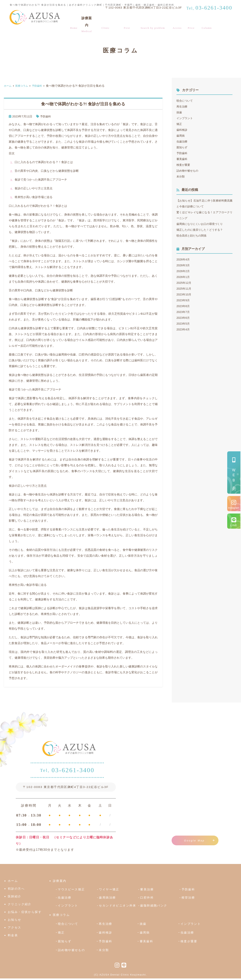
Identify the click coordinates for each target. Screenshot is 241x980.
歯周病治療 (107, 899)
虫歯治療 (182, 141)
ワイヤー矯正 (109, 891)
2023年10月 (184, 294)
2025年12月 (184, 283)
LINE (234, 525)
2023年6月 (183, 318)
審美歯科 (182, 159)
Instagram (234, 508)
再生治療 (182, 106)
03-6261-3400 (67, 771)
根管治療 (188, 899)
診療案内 (86, 22)
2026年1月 (183, 277)
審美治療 (147, 891)
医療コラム (207, 22)
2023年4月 (183, 329)
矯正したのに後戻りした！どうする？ (201, 230)
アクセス (180, 22)
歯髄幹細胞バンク (154, 907)
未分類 (181, 176)
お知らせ (15, 921)
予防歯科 (46, 116)
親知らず (182, 147)
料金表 (192, 22)
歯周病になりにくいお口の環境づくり (201, 224)
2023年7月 (183, 312)
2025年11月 (184, 289)
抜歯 (179, 112)
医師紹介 (15, 898)
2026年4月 (183, 259)
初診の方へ (127, 22)
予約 (234, 477)
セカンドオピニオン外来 (117, 907)
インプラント (185, 118)
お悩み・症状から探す (154, 22)
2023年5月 (183, 324)
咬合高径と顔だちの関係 (193, 235)
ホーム (73, 22)
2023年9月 (183, 300)
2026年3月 (183, 265)
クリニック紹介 (106, 22)
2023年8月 (183, 306)
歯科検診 (182, 130)
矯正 (179, 124)
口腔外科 (147, 899)
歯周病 (181, 136)
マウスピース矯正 (71, 891)
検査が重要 (184, 165)
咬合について (185, 101)
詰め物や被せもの (188, 171)
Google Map (194, 841)
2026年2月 (183, 271)
